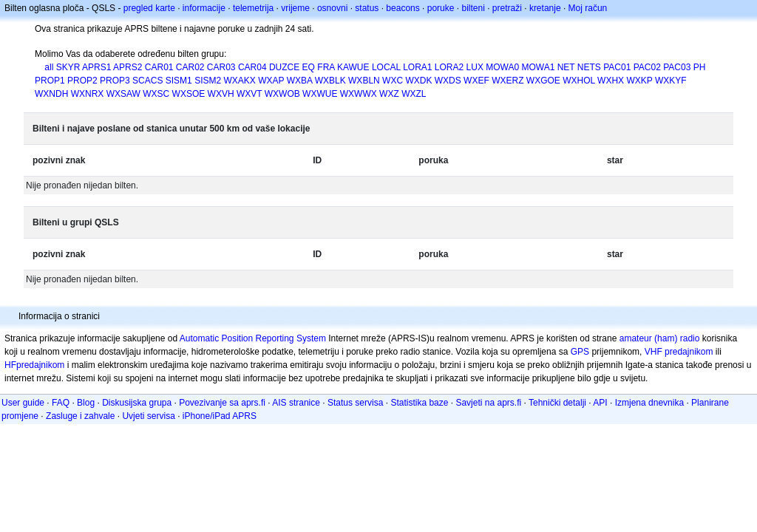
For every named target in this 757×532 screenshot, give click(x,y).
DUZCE (284, 67)
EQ (309, 67)
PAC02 (647, 67)
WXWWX (359, 94)
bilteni (473, 8)
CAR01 (159, 67)
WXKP (639, 81)
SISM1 (179, 81)
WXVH (221, 94)
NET (566, 67)
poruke (441, 8)
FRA (326, 67)
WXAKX (240, 81)
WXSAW (123, 94)
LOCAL (386, 67)
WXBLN (364, 81)
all (49, 67)
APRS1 (96, 67)
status (367, 8)
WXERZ (508, 81)
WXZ (389, 94)
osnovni (332, 8)
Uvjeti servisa (148, 416)
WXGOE (543, 81)
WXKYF (671, 81)
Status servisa (355, 403)
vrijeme (295, 8)
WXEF (476, 81)
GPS (580, 352)
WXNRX (88, 94)
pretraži (507, 8)
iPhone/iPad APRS (220, 416)
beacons (403, 8)
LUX (475, 67)
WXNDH (51, 94)
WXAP (271, 81)
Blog (86, 403)
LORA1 (417, 67)
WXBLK (330, 81)
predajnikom (40, 365)
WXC (393, 81)
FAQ (61, 403)
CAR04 (252, 67)
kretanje (545, 8)
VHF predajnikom (679, 352)
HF (10, 365)
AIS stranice (296, 403)
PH (700, 67)
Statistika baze (419, 403)
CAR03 (221, 67)
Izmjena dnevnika (649, 403)
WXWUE (320, 94)
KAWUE (353, 67)
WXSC (156, 94)
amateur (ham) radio (660, 338)
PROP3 (115, 81)
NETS (589, 67)
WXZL (414, 94)
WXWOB (282, 94)
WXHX (611, 81)
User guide (23, 403)
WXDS (448, 81)
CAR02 (190, 67)
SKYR (68, 67)
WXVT (249, 94)
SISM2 (208, 81)
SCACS (147, 81)
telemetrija (253, 8)
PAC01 (617, 67)
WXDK (418, 81)
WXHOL (579, 81)
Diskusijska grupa (137, 403)
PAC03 (677, 67)
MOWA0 (502, 67)
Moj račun (588, 8)
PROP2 (82, 81)
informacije (204, 8)
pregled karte (149, 8)
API (600, 403)
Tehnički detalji (557, 403)
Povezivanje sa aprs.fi (222, 403)
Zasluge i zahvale (80, 416)
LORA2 (449, 67)
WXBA (300, 81)
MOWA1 (538, 67)
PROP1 (50, 81)
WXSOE (189, 94)
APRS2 (128, 67)
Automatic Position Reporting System (253, 338)
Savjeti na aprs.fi (488, 403)
